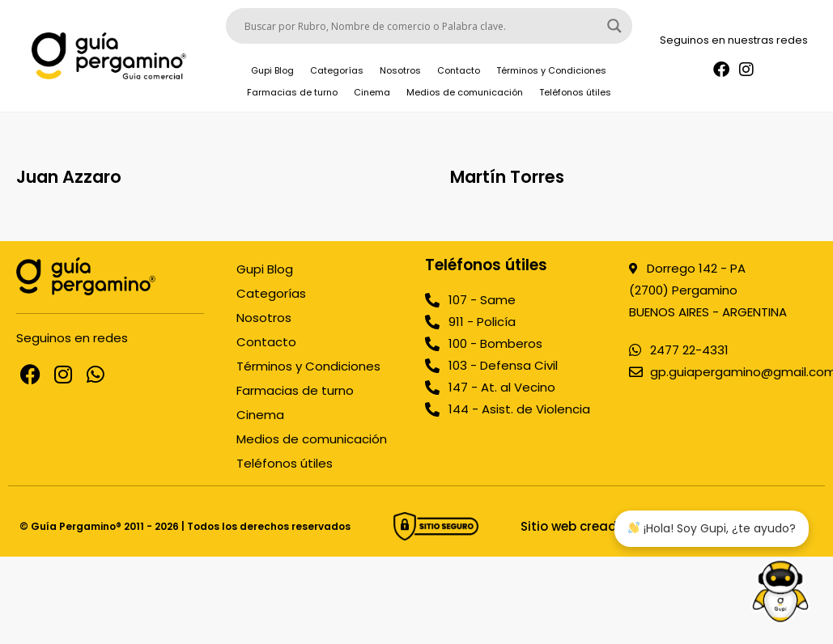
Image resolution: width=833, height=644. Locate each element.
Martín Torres (507, 177)
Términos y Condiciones (551, 70)
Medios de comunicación (465, 92)
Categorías (337, 70)
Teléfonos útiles (575, 92)
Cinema (372, 92)
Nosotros (400, 70)
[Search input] (422, 26)
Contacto (459, 70)
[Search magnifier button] (614, 26)
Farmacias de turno (292, 92)
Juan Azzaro (69, 177)
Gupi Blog (272, 70)
